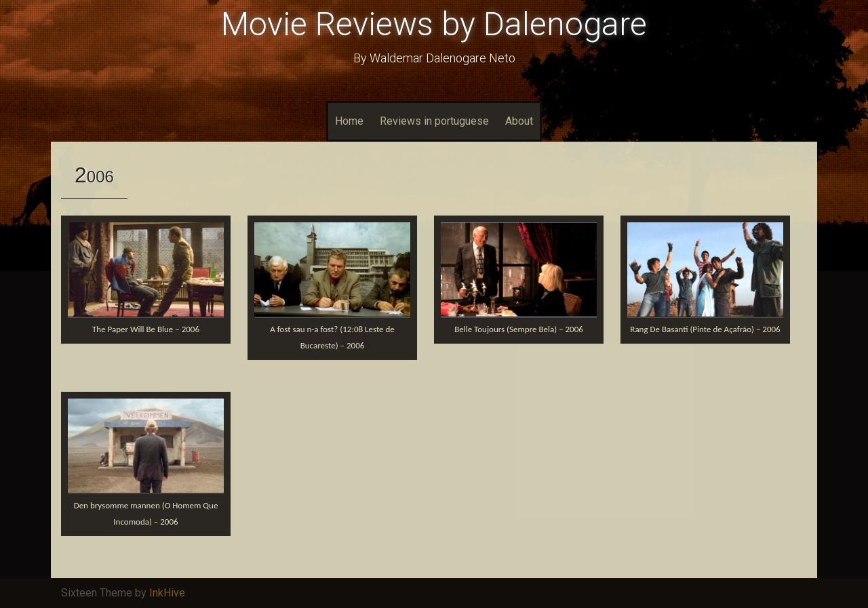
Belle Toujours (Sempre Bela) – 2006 (519, 329)
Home (349, 121)
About (519, 121)
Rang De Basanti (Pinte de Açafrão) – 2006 (705, 329)
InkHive (167, 593)
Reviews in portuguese (434, 121)
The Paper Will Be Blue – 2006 (146, 329)
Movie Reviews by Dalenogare (434, 24)
